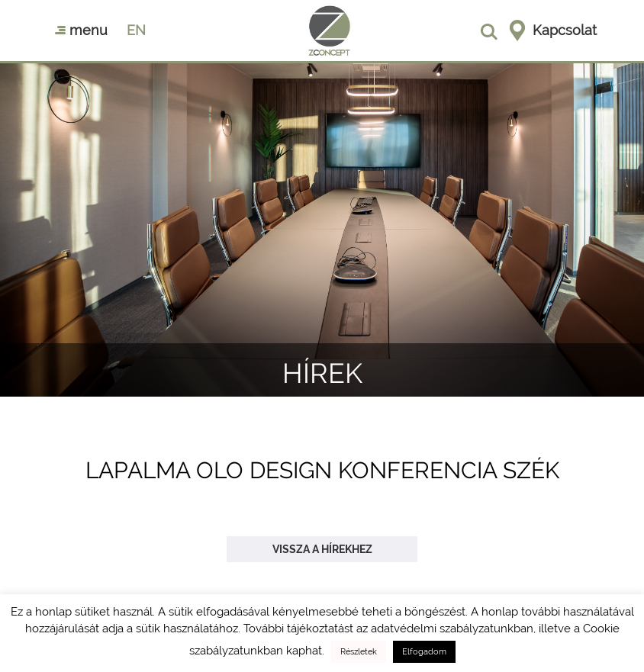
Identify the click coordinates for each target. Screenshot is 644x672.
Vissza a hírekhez (322, 549)
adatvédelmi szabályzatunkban (452, 629)
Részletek (359, 652)
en (136, 30)
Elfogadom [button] (424, 652)
